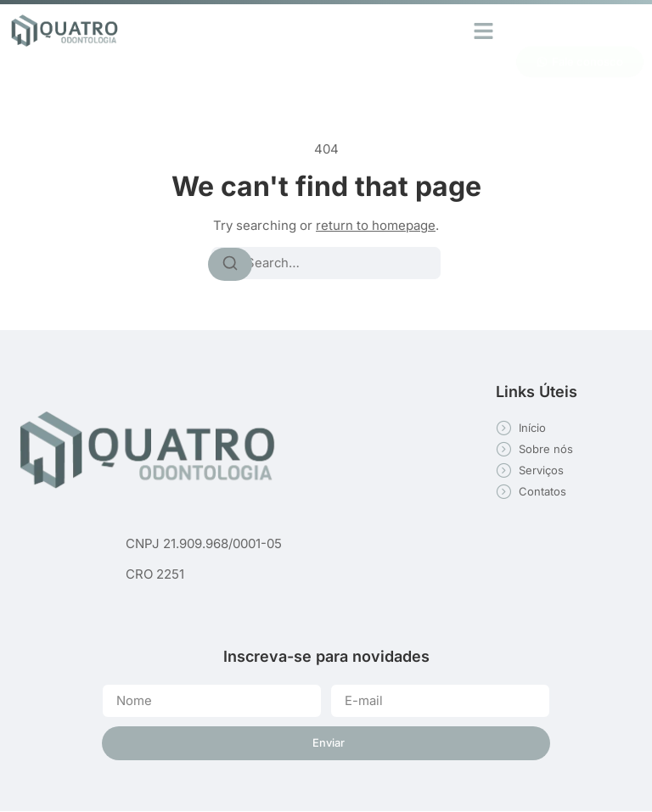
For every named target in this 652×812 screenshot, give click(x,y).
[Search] (230, 264)
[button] (484, 31)
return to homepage (376, 225)
